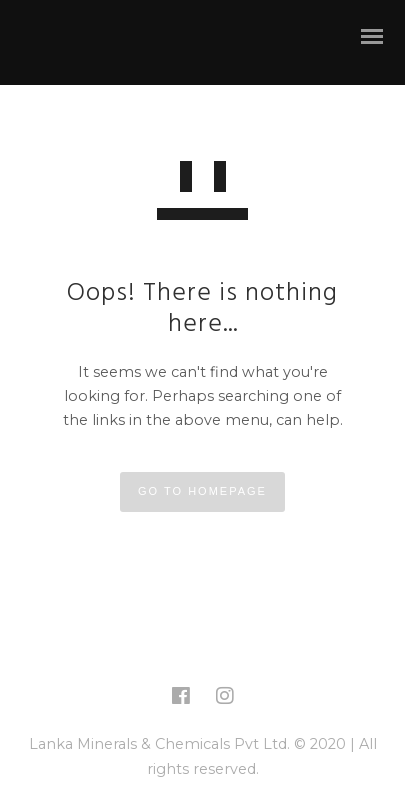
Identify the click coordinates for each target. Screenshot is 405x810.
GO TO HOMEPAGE (202, 491)
